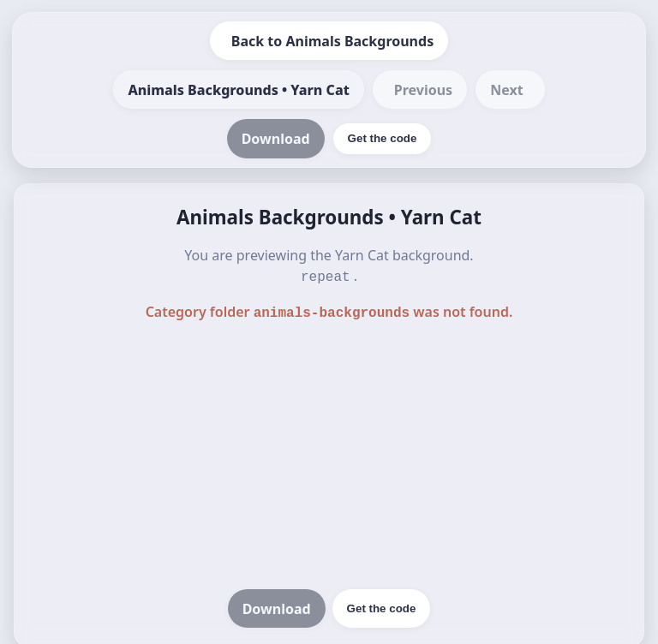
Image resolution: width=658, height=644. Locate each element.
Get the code (382, 605)
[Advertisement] (329, 454)
